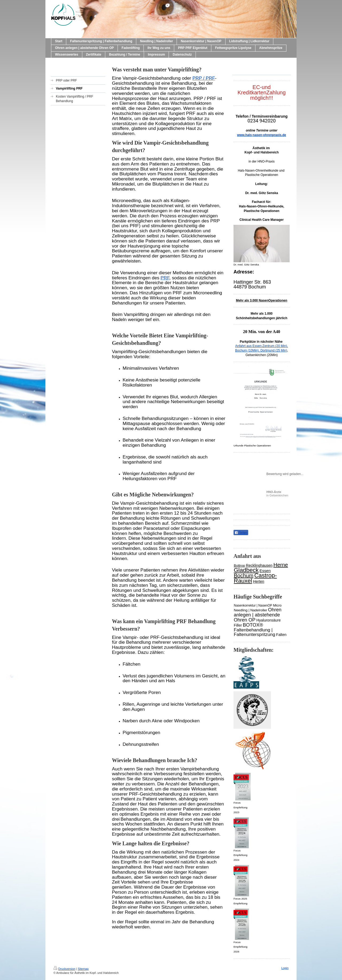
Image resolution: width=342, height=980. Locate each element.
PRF (165, 278)
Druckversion (64, 969)
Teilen (241, 533)
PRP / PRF (204, 78)
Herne (281, 565)
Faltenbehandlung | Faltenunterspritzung (254, 632)
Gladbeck (246, 570)
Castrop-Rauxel (255, 578)
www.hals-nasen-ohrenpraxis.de (262, 135)
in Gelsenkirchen (277, 494)
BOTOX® (253, 625)
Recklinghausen (259, 565)
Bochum (244, 576)
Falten (281, 635)
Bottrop (239, 566)
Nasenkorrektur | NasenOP (253, 605)
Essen (265, 571)
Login (285, 968)
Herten (259, 581)
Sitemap (83, 969)
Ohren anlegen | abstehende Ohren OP (258, 615)
